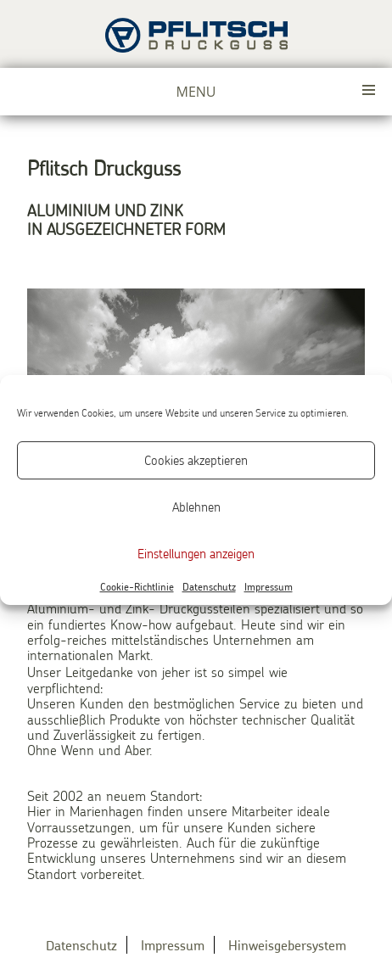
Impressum (269, 587)
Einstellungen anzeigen (196, 553)
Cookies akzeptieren (196, 460)
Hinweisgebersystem (287, 945)
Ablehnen (196, 507)
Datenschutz (209, 587)
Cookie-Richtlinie (137, 587)
